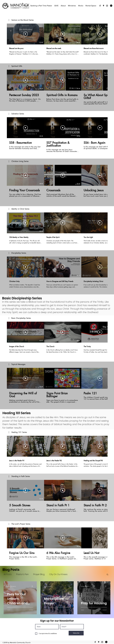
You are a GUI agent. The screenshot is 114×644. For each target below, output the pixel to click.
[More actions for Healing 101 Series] (18, 432)
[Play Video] (25, 34)
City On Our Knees (58, 574)
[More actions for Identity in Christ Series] (19, 209)
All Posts (8, 574)
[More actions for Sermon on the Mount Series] (21, 20)
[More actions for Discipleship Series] (17, 253)
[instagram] (107, 6)
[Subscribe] (76, 633)
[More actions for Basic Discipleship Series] (20, 318)
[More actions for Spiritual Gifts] (15, 66)
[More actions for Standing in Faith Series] (19, 476)
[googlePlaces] (104, 6)
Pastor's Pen (22, 574)
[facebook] (100, 6)
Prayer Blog (39, 574)
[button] (21, 20)
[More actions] (33, 586)
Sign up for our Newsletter (57, 621)
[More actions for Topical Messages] (17, 364)
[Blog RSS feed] (111, 6)
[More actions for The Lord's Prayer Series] (19, 524)
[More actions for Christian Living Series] (19, 161)
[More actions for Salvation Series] (16, 114)
